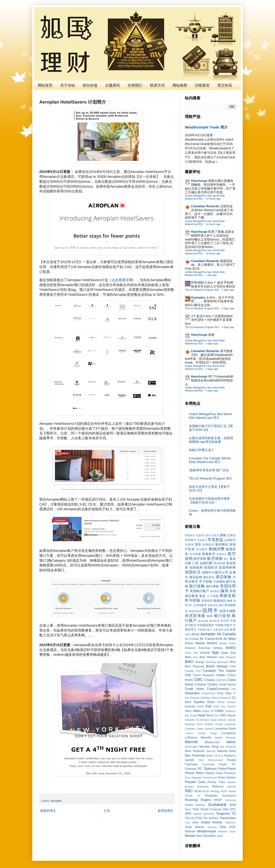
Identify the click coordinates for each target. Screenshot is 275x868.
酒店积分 (209, 577)
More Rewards (195, 751)
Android (205, 653)
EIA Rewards (192, 698)
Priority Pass (216, 782)
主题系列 (112, 85)
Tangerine (223, 814)
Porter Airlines (227, 777)
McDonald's (191, 747)
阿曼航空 (190, 535)
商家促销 (228, 596)
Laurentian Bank (225, 728)
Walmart (190, 831)
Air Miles (229, 639)
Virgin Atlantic (195, 827)
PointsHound (210, 778)
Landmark (230, 724)
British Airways (217, 666)
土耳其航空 (200, 605)
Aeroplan (56, 801)
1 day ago (211, 275)
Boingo (200, 662)
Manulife (206, 737)
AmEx (231, 648)
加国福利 (196, 567)
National (211, 751)
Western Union (227, 831)
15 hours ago (213, 253)
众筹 (216, 630)
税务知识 (220, 601)
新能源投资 (195, 611)
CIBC (198, 680)
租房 (233, 629)
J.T (193, 316)
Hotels (206, 711)
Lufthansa (191, 737)
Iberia (210, 715)
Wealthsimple (207, 831)
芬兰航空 (202, 549)
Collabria (201, 684)
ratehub (231, 787)
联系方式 (157, 85)
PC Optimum (207, 769)
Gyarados (198, 298)
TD (234, 814)
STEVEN (197, 283)
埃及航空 (201, 535)
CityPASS (222, 680)
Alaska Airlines (206, 643)
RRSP (218, 800)
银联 (210, 616)
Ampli (188, 653)
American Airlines (210, 648)
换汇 (226, 559)
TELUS (189, 818)
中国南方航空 (224, 625)
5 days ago (212, 369)
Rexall (232, 791)
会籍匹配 (206, 563)
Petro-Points (227, 769)
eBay (228, 693)
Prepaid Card (195, 782)
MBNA (231, 742)
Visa (223, 827)
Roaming (191, 800)
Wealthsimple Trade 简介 (206, 127)
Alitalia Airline (228, 643)
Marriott (191, 742)
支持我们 (135, 85)
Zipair (220, 836)
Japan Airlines (218, 720)
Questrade (203, 787)
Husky (193, 715)
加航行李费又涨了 (202, 450)
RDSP (206, 791)
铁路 (230, 601)
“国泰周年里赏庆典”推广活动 (209, 470)
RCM (198, 791)
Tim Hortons (211, 818)
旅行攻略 (197, 586)
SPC (233, 809)
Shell (196, 809)
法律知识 (208, 544)
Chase (220, 675)
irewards (190, 720)
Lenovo (189, 733)
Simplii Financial (211, 809)
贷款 (198, 544)
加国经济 (211, 567)
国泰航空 (209, 554)
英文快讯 (225, 85)
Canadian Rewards (205, 206)
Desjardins (192, 693)
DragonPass (209, 693)
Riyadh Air (193, 796)
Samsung (230, 800)
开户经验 (206, 582)
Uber (195, 822)
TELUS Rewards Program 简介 (202, 290)
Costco (212, 684)
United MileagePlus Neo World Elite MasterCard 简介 (210, 416)
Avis (195, 657)
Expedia (190, 706)
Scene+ (200, 805)
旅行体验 (213, 586)
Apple (225, 653)
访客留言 (202, 85)
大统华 (189, 544)
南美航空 (215, 591)
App (215, 652)
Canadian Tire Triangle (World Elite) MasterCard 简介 (210, 460)
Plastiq (210, 773)
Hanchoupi (199, 181)
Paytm (223, 764)
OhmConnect (215, 760)
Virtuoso (212, 827)
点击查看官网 (122, 280)
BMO (189, 662)
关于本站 (68, 85)
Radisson (218, 786)
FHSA (200, 707)
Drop (220, 693)
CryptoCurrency (218, 689)
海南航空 (222, 554)
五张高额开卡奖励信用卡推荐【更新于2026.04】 (209, 501)
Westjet (190, 836)
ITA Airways (202, 720)
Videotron (230, 823)
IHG (223, 715)
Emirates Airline (209, 698)
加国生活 (193, 572)
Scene (189, 805)
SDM (233, 805)
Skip (226, 809)
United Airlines (212, 822)
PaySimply (209, 764)
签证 (203, 596)
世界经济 (207, 601)
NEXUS (219, 756)
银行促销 (222, 616)
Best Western (209, 657)
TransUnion (228, 818)
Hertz (188, 711)
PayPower (191, 764)
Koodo (219, 724)
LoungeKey (229, 733)
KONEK (209, 724)
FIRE (217, 707)
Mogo (215, 747)
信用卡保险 (228, 611)
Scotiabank (217, 805)
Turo (187, 823)
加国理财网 (227, 567)
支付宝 (225, 621)
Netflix (210, 756)
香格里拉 (213, 605)
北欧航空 (202, 540)
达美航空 (230, 540)
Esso (211, 702)
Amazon (190, 648)
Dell (234, 689)
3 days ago (228, 290)
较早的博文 (166, 811)
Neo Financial (195, 755)
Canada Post (193, 671)
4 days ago (228, 308)
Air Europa (192, 639)
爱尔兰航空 (213, 535)
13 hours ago (213, 199)
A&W (188, 634)
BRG (233, 662)
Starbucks (209, 814)
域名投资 (214, 621)
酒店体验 (223, 577)
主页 (107, 811)
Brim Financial (194, 666)
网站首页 (45, 85)
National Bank (226, 751)
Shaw (188, 809)
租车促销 (224, 630)
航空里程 (200, 559)
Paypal (232, 760)
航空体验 (215, 558)
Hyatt (201, 715)
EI (234, 693)
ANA (196, 653)
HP (212, 711)
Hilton (197, 711)
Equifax (199, 702)
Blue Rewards (227, 657)
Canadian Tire (213, 671)
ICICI (217, 715)
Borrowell (223, 662)
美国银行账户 (199, 591)
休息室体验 (195, 616)
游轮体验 (203, 621)
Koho (200, 724)
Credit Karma (227, 684)
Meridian (205, 747)
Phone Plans (194, 773)
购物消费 (217, 549)
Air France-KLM (211, 639)
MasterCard (212, 742)
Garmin (232, 707)
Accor (195, 634)
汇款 (195, 563)
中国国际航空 (206, 625)
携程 (221, 605)
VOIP (232, 827)
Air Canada (226, 634)
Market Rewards (225, 738)
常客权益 (215, 540)
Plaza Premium (226, 773)
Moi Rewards (228, 747)
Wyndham (210, 836)
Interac (231, 715)
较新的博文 (48, 811)
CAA (233, 666)
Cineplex (210, 680)
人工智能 (213, 596)
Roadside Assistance (220, 796)
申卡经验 (193, 600)
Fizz (223, 707)
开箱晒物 (219, 582)
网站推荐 (180, 85)
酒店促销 (196, 577)
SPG (188, 814)
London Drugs (207, 733)
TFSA (198, 818)
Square (197, 814)
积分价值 (90, 85)
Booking (211, 662)
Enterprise (225, 698)
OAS (201, 760)
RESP (224, 791)
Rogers (206, 800)
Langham (190, 729)
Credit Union (194, 689)
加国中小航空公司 (215, 572)
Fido (208, 706)
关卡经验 (195, 554)
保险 (223, 535)
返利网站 (222, 544)
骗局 (224, 591)
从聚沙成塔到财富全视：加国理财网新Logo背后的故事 (211, 440)
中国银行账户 (205, 630)
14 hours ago (213, 224)
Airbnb (189, 643)
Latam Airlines (205, 729)
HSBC (220, 711)
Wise (199, 836)
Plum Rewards (193, 778)
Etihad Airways (227, 702)
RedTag (215, 791)
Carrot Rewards (203, 675)
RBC (189, 791)
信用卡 (210, 610)
